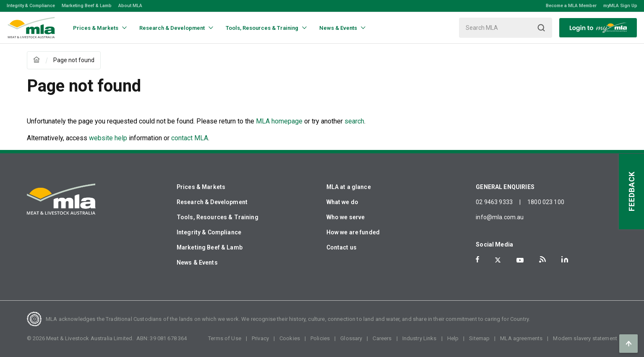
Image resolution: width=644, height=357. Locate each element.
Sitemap (479, 338)
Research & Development (212, 202)
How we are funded (353, 232)
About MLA (130, 6)
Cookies (290, 338)
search (354, 121)
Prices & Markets (201, 187)
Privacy (260, 338)
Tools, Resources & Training (218, 217)
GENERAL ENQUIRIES (505, 187)
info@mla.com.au (500, 217)
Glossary (351, 338)
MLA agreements (521, 338)
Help (453, 338)
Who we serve (346, 217)
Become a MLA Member (571, 6)
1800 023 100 (546, 202)
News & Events (197, 262)
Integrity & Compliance (31, 6)
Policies (320, 338)
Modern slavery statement (585, 338)
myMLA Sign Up (620, 6)
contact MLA (190, 138)
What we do (343, 202)
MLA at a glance (349, 187)
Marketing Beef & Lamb (87, 6)
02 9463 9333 (494, 202)
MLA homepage (280, 121)
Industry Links (420, 338)
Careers (382, 338)
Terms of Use (225, 338)
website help (108, 138)
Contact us (342, 247)
